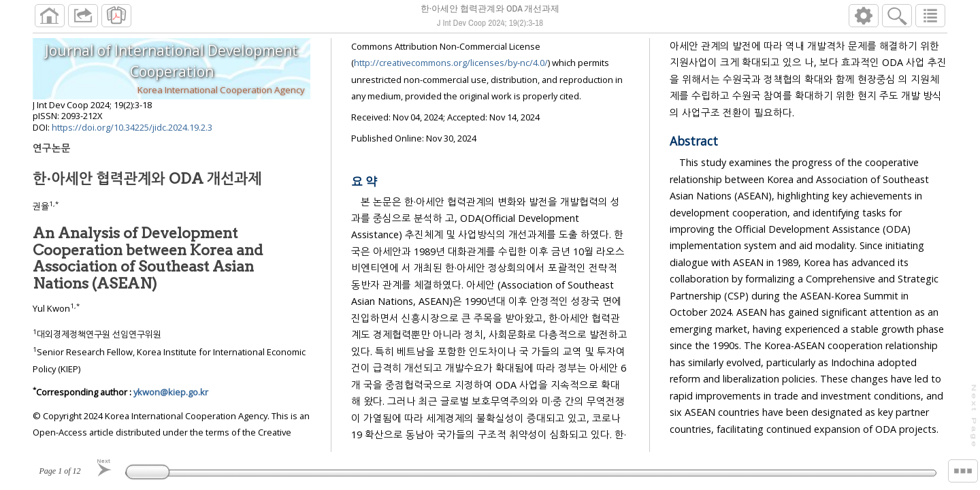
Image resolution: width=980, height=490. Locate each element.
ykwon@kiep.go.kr (171, 397)
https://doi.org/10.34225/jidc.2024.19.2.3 (132, 133)
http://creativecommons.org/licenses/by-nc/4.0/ (451, 68)
